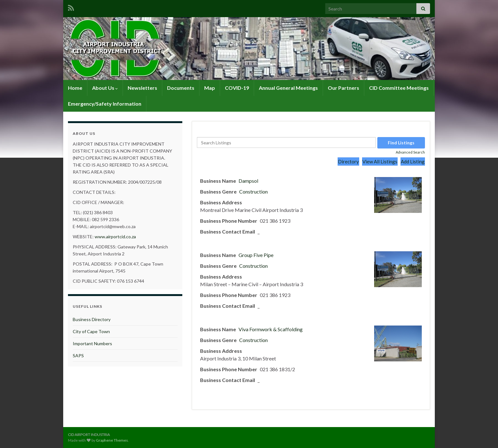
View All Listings (380, 161)
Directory (348, 161)
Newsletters (142, 88)
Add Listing (413, 161)
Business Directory (92, 319)
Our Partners (343, 88)
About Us (105, 88)
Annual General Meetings (288, 88)
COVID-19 (237, 88)
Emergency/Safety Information (105, 104)
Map (210, 88)
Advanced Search (410, 152)
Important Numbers (92, 343)
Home (75, 88)
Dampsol (248, 181)
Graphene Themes (112, 440)
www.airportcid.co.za (115, 237)
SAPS (78, 356)
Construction (253, 191)
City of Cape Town (91, 331)
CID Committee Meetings (399, 88)
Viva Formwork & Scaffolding (271, 329)
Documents (181, 88)
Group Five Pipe (256, 255)
